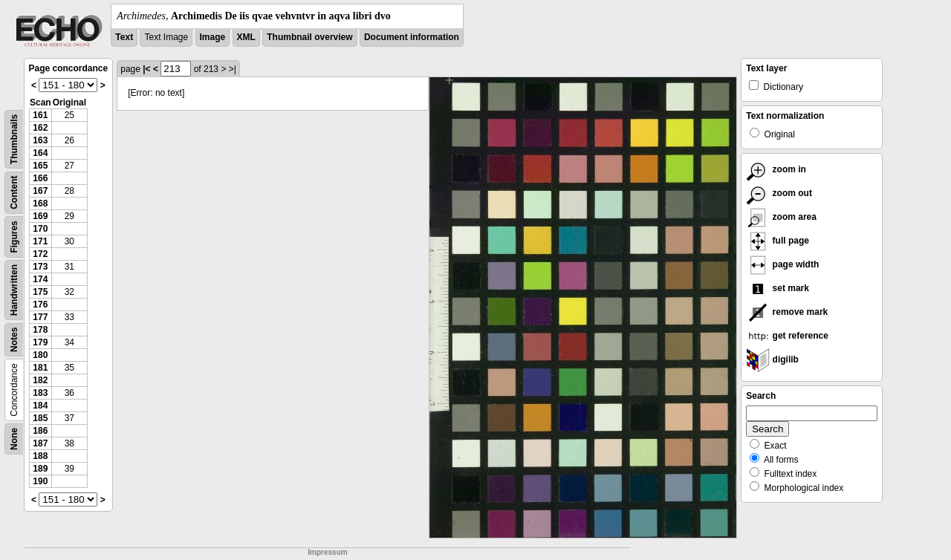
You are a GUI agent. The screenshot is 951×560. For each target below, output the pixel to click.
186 (40, 431)
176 (40, 305)
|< (146, 69)
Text (124, 37)
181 (40, 368)
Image (213, 37)
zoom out (779, 193)
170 (40, 229)
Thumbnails (14, 139)
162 (40, 128)
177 (40, 317)
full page (778, 241)
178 (40, 330)
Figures (14, 237)
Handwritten (14, 290)
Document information (412, 37)
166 (40, 178)
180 (40, 355)
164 (40, 153)
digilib (772, 359)
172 (40, 254)
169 (40, 216)
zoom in (776, 169)
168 (40, 204)
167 (40, 191)
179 (40, 342)
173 (40, 267)
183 (40, 393)
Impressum (327, 552)
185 (40, 418)
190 (40, 481)
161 (40, 115)
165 (40, 166)
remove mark (787, 312)
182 (40, 380)
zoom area (781, 217)
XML (246, 37)
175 (40, 292)
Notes (14, 340)
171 (40, 241)
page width (782, 264)
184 (40, 406)
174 (40, 279)
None (14, 439)
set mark (778, 288)
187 (40, 443)
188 (40, 456)
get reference (787, 336)
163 (40, 140)
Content (14, 193)
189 (40, 469)
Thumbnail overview (309, 37)
